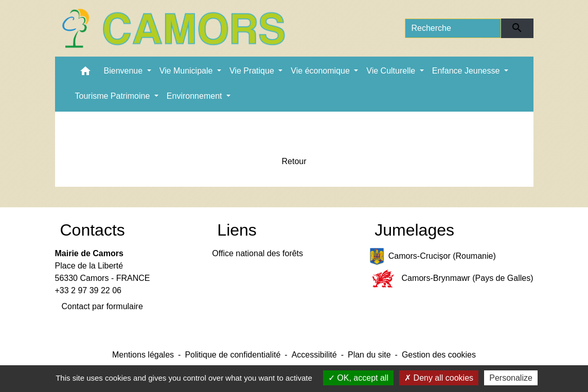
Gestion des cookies (439, 355)
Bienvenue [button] (124, 71)
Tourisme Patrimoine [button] (114, 96)
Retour (294, 161)
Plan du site (369, 355)
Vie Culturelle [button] (392, 71)
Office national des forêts (257, 253)
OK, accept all (358, 378)
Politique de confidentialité (233, 355)
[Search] (453, 28)
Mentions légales (143, 355)
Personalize (511, 378)
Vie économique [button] (321, 71)
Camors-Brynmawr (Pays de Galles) (451, 279)
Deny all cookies (439, 378)
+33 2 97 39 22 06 (88, 290)
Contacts (93, 230)
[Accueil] (173, 28)
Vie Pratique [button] (253, 71)
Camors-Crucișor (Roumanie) (433, 256)
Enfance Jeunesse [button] (467, 71)
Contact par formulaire (102, 306)
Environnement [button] (195, 96)
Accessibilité (314, 355)
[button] (85, 73)
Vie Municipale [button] (187, 71)
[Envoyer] (517, 28)
